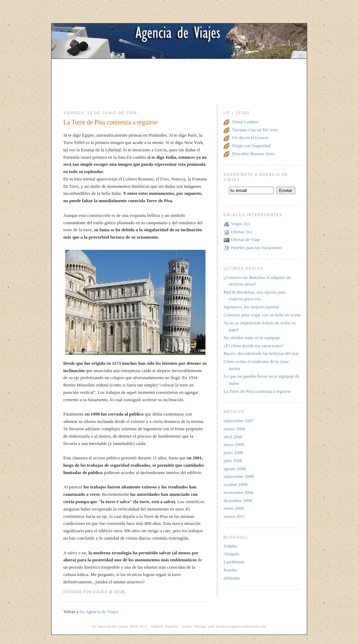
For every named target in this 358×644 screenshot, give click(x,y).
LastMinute (234, 562)
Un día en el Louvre (250, 138)
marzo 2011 (234, 516)
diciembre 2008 (238, 501)
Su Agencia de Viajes (99, 612)
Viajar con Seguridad (251, 146)
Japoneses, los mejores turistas (252, 307)
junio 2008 (234, 453)
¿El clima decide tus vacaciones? (254, 346)
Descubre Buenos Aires (254, 154)
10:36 (120, 592)
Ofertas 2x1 (242, 232)
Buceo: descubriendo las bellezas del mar (261, 353)
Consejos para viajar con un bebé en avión (262, 315)
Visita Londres (245, 122)
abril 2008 (233, 437)
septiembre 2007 (239, 421)
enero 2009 (234, 508)
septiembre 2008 (239, 476)
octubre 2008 (236, 484)
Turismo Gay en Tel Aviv (255, 130)
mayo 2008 (234, 444)
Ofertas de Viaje (246, 239)
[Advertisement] (179, 75)
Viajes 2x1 (241, 224)
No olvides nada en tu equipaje (252, 338)
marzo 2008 (235, 429)
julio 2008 (233, 461)
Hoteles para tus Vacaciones (256, 248)
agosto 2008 (235, 469)
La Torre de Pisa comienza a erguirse (111, 122)
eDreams (232, 578)
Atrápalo (232, 554)
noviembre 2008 (239, 492)
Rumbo (230, 570)
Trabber (231, 546)
